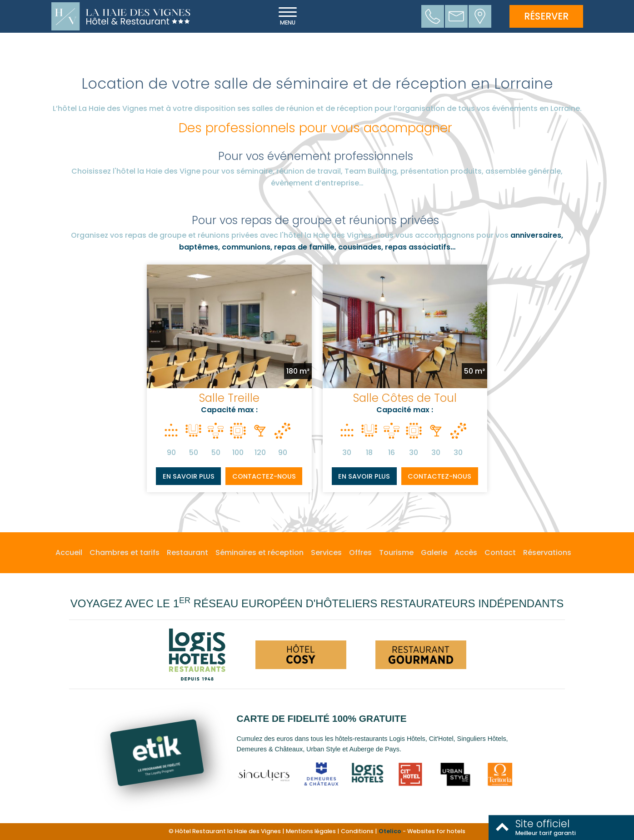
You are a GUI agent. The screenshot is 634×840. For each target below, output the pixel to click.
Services (326, 552)
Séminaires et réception (260, 552)
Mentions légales (311, 831)
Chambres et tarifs (125, 552)
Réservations (547, 552)
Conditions (357, 831)
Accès (466, 552)
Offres (360, 552)
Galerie (434, 552)
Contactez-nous (264, 476)
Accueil (69, 552)
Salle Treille (229, 398)
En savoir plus (189, 476)
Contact (500, 552)
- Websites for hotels (422, 831)
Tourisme (396, 552)
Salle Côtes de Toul (405, 398)
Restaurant (187, 552)
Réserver (546, 16)
